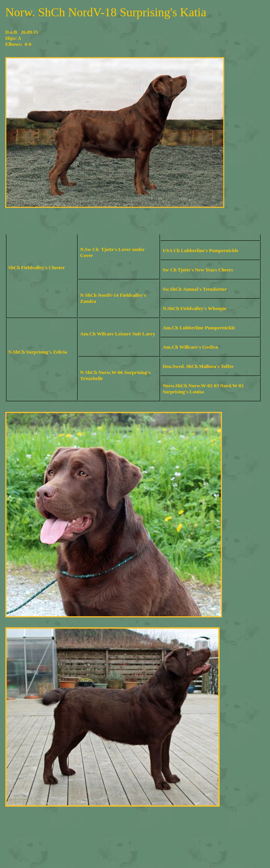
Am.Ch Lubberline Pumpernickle (199, 328)
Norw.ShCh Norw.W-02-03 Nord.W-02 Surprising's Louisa (203, 389)
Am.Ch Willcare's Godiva (190, 347)
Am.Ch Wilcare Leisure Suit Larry (118, 334)
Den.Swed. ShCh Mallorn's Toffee (198, 366)
